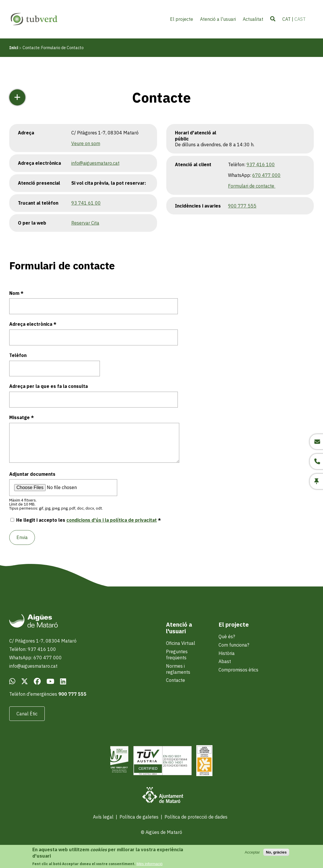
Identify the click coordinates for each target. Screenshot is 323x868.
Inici (14, 48)
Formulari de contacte (252, 186)
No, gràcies (276, 852)
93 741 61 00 (86, 203)
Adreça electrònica (31, 324)
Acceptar (252, 852)
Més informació (150, 864)
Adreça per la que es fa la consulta (48, 386)
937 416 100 (261, 164)
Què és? (227, 636)
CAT (286, 19)
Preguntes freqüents (177, 655)
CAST (300, 19)
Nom (14, 293)
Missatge (19, 417)
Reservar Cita (85, 223)
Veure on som (86, 143)
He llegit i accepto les (86, 520)
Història (227, 653)
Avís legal (103, 817)
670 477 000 (266, 175)
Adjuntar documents (32, 474)
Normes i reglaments (178, 669)
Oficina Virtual (181, 643)
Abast (225, 661)
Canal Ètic (27, 714)
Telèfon (18, 355)
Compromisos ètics (238, 670)
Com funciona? (234, 645)
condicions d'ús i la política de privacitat (112, 520)
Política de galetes (139, 817)
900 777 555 (242, 206)
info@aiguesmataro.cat (95, 163)
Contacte (175, 680)
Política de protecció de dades (196, 817)
